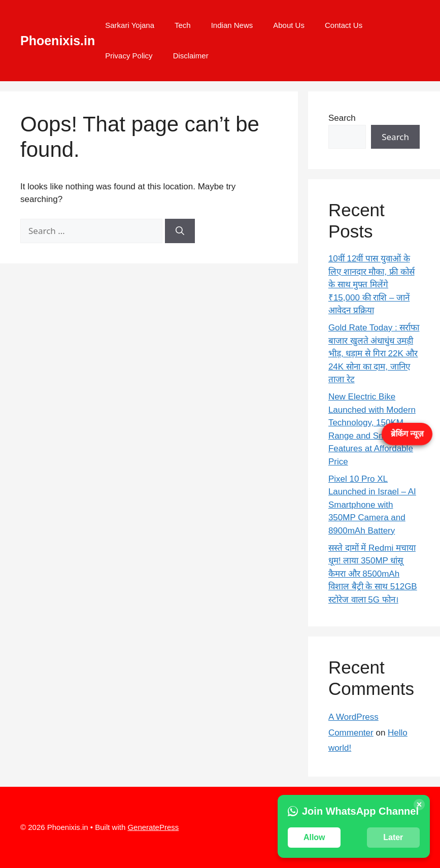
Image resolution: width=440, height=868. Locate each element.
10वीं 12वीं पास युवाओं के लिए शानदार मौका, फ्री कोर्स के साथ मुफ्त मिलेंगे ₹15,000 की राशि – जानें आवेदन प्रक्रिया (371, 285)
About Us (289, 25)
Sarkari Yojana (130, 25)
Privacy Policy (129, 56)
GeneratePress (153, 827)
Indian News (232, 25)
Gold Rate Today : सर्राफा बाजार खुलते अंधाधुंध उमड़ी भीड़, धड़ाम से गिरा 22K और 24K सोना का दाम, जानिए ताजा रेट (374, 354)
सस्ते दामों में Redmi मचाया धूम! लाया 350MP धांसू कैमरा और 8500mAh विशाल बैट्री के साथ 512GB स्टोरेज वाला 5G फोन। (373, 574)
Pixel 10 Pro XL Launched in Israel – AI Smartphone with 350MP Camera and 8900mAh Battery (372, 505)
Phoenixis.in (58, 41)
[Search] (180, 231)
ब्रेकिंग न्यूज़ (407, 434)
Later (393, 837)
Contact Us (344, 25)
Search (342, 118)
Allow (314, 837)
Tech (183, 25)
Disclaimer (191, 56)
